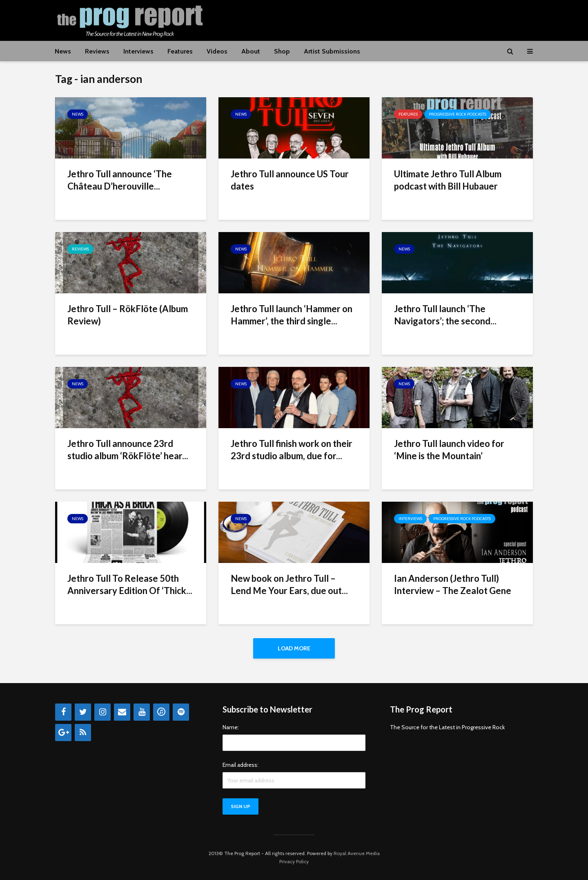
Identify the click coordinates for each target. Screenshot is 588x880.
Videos (217, 51)
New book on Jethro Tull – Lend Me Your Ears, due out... (289, 584)
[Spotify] (181, 712)
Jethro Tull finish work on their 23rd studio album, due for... (292, 450)
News (63, 51)
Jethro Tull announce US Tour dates (290, 180)
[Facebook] (63, 712)
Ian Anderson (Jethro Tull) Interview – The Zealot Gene (453, 584)
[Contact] (122, 712)
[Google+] (63, 733)
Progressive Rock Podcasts (458, 114)
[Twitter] (83, 712)
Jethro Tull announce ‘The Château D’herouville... (120, 180)
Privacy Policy (294, 861)
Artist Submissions (332, 51)
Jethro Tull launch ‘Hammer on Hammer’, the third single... (292, 315)
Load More (294, 648)
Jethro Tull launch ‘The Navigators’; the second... (445, 315)
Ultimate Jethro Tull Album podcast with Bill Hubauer (448, 180)
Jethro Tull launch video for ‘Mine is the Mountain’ (449, 450)
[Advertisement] (384, 19)
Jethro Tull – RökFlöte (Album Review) (128, 315)
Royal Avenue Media (357, 853)
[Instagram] (102, 712)
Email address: (241, 765)
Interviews (138, 51)
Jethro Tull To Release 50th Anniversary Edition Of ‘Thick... (130, 584)
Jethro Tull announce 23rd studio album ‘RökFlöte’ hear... (128, 450)
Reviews (97, 51)
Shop (282, 51)
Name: (231, 727)
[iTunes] (161, 712)
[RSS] (83, 733)
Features (180, 51)
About (251, 51)
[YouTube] (142, 712)
